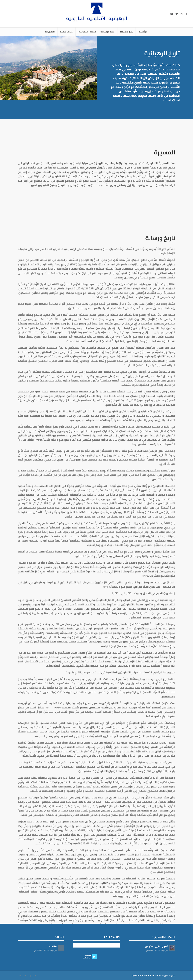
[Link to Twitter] (177, 14)
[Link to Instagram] (182, 14)
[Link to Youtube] (172, 14)
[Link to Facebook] (187, 14)
